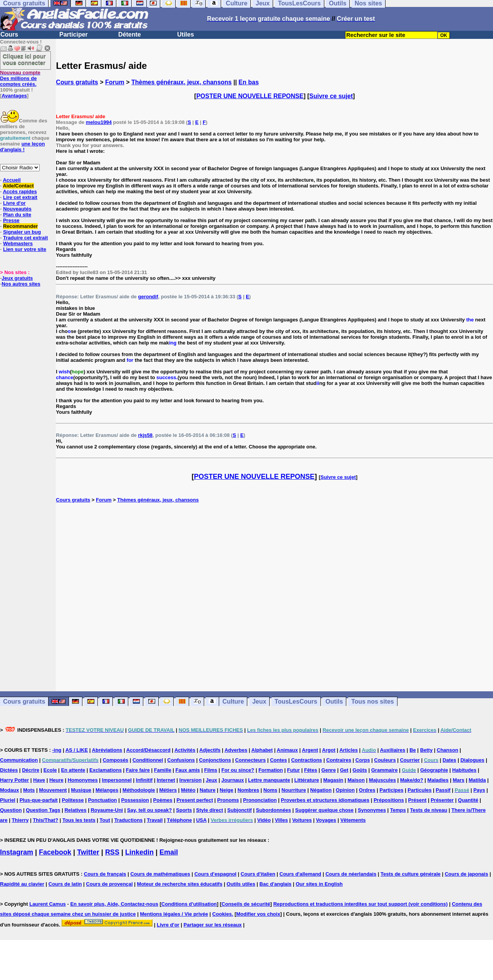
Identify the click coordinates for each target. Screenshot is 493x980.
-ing (57, 750)
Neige (226, 790)
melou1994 (99, 122)
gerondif (148, 297)
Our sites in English (319, 884)
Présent (418, 800)
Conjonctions (215, 760)
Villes (282, 820)
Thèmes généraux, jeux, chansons (182, 82)
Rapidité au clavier (22, 884)
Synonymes (372, 810)
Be (413, 750)
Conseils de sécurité (246, 904)
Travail (155, 820)
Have (39, 780)
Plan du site (17, 215)
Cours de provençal (109, 884)
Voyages (326, 820)
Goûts (360, 770)
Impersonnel (117, 780)
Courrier (410, 760)
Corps (363, 760)
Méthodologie (139, 790)
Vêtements (353, 820)
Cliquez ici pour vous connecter (24, 59)
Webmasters (18, 243)
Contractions (307, 760)
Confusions (181, 760)
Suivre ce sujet (331, 96)
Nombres (248, 790)
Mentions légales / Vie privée (174, 914)
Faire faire (138, 770)
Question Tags (43, 810)
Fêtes (310, 770)
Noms (270, 790)
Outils (334, 702)
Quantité (468, 800)
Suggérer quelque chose (324, 810)
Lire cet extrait (20, 197)
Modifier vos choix (258, 914)
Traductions (129, 820)
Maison (356, 780)
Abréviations (107, 750)
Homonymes (83, 780)
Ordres (367, 790)
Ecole (50, 770)
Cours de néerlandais (351, 874)
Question (11, 810)
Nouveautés (17, 209)
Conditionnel (148, 760)
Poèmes (163, 800)
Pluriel (8, 800)
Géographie (434, 770)
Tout (105, 820)
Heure (56, 780)
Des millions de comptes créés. (20, 78)
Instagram (17, 852)
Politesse (73, 800)
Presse (11, 220)
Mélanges (107, 790)
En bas (248, 82)
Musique (81, 790)
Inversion (191, 780)
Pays (479, 790)
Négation (321, 790)
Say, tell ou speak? (149, 810)
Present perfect (195, 800)
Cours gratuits (77, 82)
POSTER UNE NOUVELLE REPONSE (250, 96)
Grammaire (385, 770)
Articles (349, 750)
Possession (135, 800)
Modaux (9, 790)
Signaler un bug (22, 232)
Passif (443, 790)
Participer (74, 34)
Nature (207, 790)
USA (201, 820)
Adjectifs (210, 750)
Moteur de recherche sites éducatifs (180, 884)
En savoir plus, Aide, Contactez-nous (114, 904)
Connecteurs (251, 760)
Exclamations (106, 770)
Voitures (302, 820)
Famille (163, 770)
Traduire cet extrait (25, 238)
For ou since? (238, 770)
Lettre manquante (269, 780)
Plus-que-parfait (39, 800)
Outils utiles (241, 884)
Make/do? (412, 780)
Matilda (477, 780)
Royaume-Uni (107, 810)
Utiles (186, 34)
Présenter (442, 800)
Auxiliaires (392, 750)
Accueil (12, 180)
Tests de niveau (429, 810)
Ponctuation (102, 800)
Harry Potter (14, 780)
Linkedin (139, 852)
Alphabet (262, 750)
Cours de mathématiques (160, 874)
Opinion (345, 790)
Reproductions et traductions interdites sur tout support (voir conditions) (360, 904)
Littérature (307, 780)
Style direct (210, 810)
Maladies (438, 780)
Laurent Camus (48, 904)
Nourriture (294, 790)
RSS (112, 852)
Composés (116, 760)
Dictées (9, 770)
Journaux (233, 780)
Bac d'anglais (276, 884)
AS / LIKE (77, 750)
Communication (19, 760)
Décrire (31, 770)
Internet (166, 780)
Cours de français (105, 874)
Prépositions (389, 800)
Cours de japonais (467, 874)
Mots (29, 790)
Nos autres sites (21, 284)
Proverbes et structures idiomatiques (325, 800)
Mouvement (53, 790)
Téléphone (179, 820)
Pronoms (228, 800)
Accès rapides (20, 191)
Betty (427, 750)
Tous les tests (79, 820)
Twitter (88, 852)
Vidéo (264, 820)
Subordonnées (273, 810)
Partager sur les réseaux (213, 925)
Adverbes (236, 750)
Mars (458, 780)
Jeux (259, 702)
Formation (271, 770)
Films (211, 770)
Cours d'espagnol (215, 874)
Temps (398, 810)
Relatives (75, 810)
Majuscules (382, 780)
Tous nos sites (373, 702)
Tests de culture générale (411, 874)
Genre (329, 770)
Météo (188, 790)
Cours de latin (65, 884)
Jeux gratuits (17, 278)
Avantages (14, 96)
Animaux (288, 750)
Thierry (20, 820)
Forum (115, 82)
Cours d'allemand (301, 874)
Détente (130, 34)
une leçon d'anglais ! (22, 147)
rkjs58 (145, 435)
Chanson (448, 750)
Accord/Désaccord (148, 750)
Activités (185, 750)
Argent (310, 750)
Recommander (20, 226)
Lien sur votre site (25, 249)
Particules (419, 790)
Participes (391, 790)
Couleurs (385, 760)
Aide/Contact (18, 186)
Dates (449, 760)
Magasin (333, 780)
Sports (184, 810)
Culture (233, 702)
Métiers (168, 790)
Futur (293, 770)
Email (169, 852)
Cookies (222, 914)
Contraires (339, 760)
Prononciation (260, 800)
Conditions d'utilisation (189, 904)
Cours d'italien (258, 874)
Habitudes (464, 770)
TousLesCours (296, 702)
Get (344, 770)
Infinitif (144, 780)
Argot (329, 750)
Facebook (55, 852)
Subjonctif (240, 810)
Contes (278, 760)
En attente (73, 770)
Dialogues (472, 760)
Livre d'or (14, 203)
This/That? (45, 820)
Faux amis (188, 770)
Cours (9, 34)
